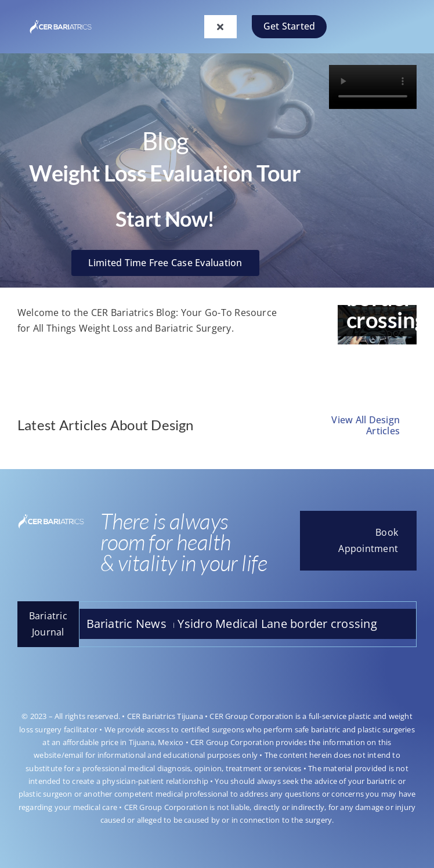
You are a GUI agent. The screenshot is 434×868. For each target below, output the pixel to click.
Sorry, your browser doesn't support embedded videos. (373, 87)
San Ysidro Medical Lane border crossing (272, 624)
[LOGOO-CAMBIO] (61, 21)
